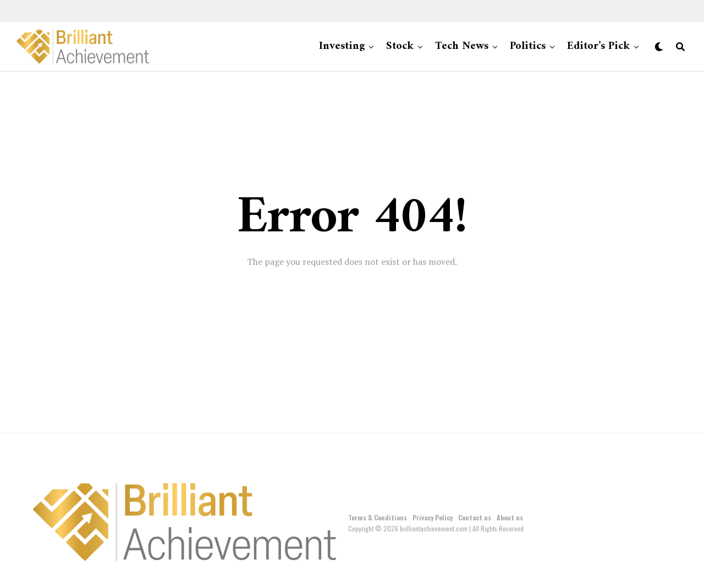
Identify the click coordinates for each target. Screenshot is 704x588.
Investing (342, 46)
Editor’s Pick (598, 46)
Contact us (475, 517)
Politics (528, 46)
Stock (400, 46)
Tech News (462, 46)
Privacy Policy (433, 517)
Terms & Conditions (378, 517)
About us (510, 517)
